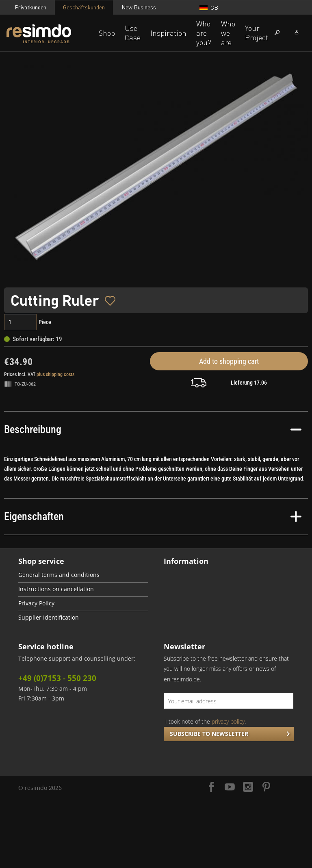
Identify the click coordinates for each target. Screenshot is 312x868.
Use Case (133, 33)
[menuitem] (83, 575)
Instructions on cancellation (56, 589)
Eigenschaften (153, 516)
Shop (107, 33)
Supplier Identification (49, 618)
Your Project (257, 33)
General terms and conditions (59, 575)
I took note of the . (206, 721)
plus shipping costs (55, 374)
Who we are (228, 33)
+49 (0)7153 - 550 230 (57, 678)
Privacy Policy (36, 603)
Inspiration (168, 33)
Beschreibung (153, 429)
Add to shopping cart (229, 361)
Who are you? (204, 33)
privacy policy (228, 721)
